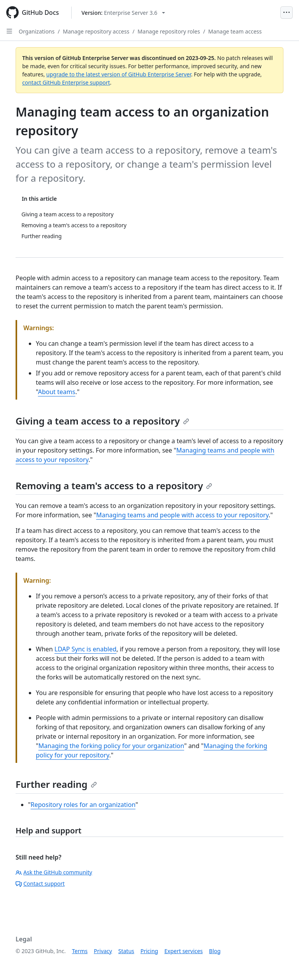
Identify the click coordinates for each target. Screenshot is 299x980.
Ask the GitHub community (54, 872)
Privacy (103, 951)
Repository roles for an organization (83, 805)
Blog (215, 951)
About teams (56, 392)
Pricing (149, 951)
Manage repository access (96, 31)
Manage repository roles (169, 31)
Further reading (56, 784)
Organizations (37, 31)
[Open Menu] (287, 12)
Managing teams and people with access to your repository (182, 515)
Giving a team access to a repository (102, 421)
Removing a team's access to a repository (114, 486)
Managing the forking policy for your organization (111, 746)
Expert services (184, 951)
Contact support (40, 884)
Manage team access (235, 31)
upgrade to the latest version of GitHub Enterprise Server (119, 74)
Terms (80, 951)
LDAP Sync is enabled (85, 649)
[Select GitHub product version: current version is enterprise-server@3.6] (123, 13)
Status (126, 951)
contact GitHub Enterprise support (66, 82)
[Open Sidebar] (9, 31)
